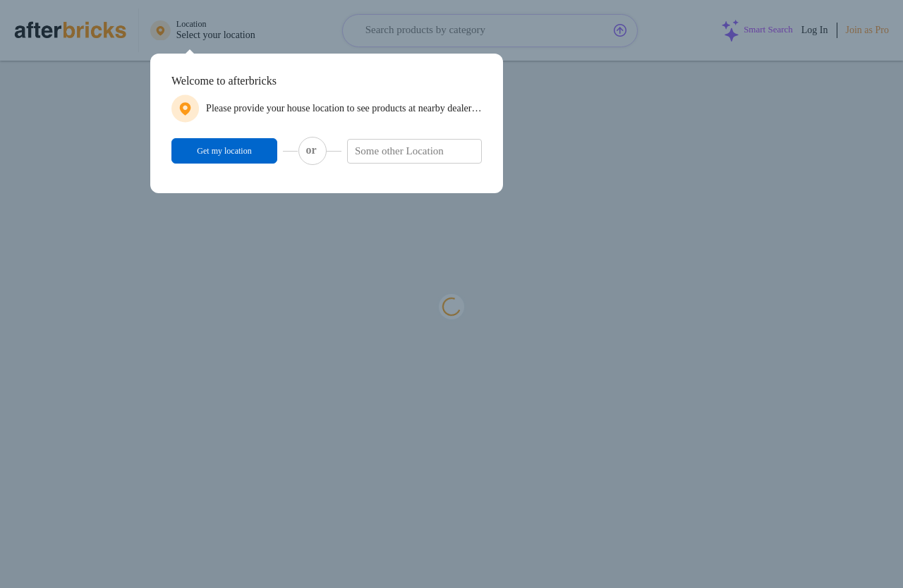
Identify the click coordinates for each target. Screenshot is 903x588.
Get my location (224, 151)
